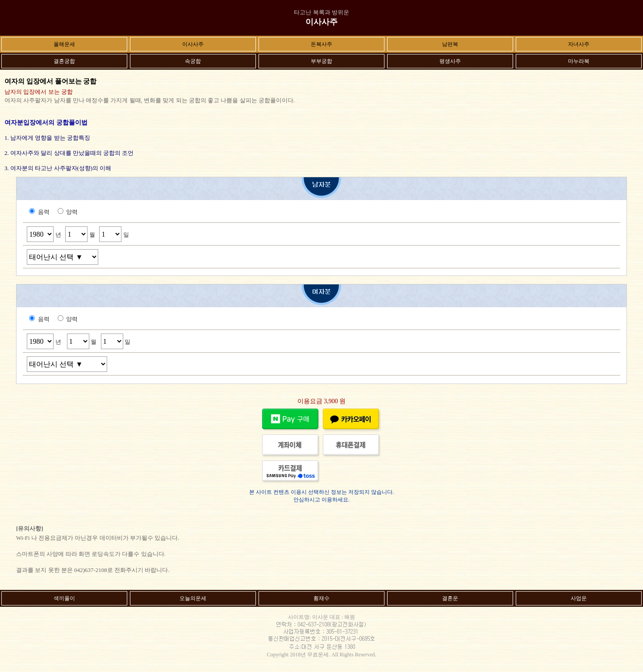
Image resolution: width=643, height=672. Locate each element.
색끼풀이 (64, 598)
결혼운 (450, 598)
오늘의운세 (193, 598)
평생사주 (450, 61)
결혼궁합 (64, 61)
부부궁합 (321, 61)
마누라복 (579, 61)
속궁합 (193, 61)
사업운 (579, 598)
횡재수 (321, 598)
